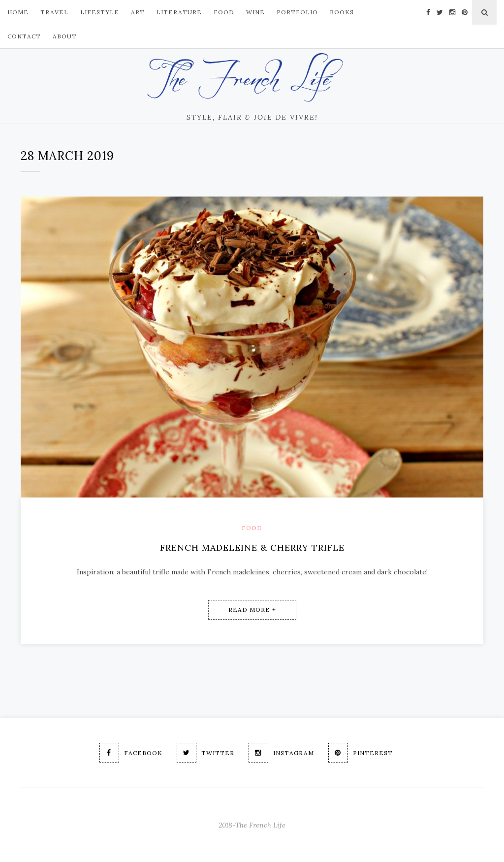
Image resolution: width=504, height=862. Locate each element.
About (65, 36)
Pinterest (361, 753)
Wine (255, 12)
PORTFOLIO (297, 12)
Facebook (131, 753)
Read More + (252, 610)
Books (342, 12)
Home (18, 12)
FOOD (224, 12)
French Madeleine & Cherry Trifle (252, 547)
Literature (179, 12)
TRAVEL (54, 12)
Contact (24, 36)
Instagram (281, 753)
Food (252, 528)
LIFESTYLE (100, 12)
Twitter (205, 753)
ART (138, 12)
